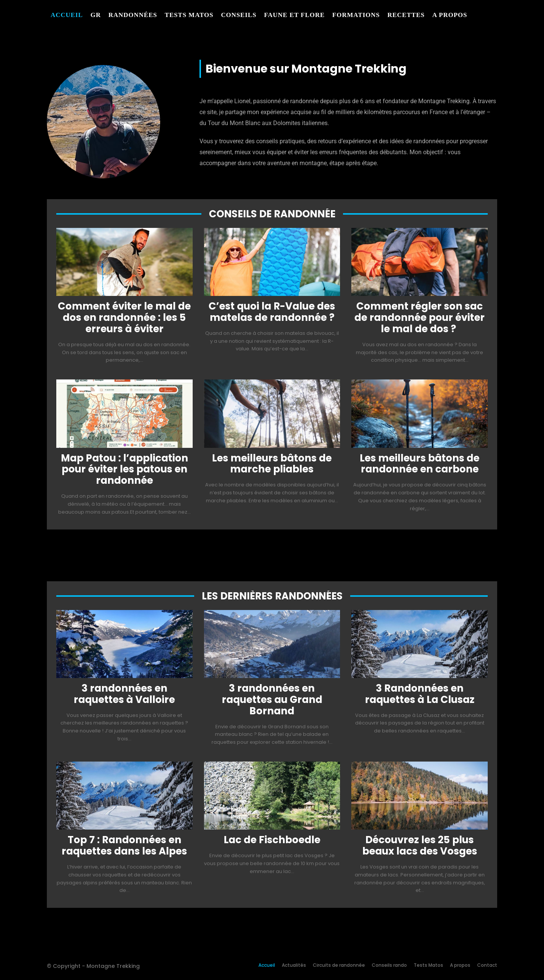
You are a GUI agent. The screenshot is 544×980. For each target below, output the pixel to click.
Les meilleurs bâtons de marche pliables (272, 464)
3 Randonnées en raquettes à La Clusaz (420, 694)
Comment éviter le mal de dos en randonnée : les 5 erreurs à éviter (124, 317)
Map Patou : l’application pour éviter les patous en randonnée (124, 469)
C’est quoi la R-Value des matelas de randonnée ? (272, 312)
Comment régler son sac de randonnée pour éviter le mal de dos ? (420, 317)
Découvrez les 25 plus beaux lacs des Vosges (420, 845)
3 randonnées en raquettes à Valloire (124, 694)
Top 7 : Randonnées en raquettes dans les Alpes (124, 845)
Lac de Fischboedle (272, 840)
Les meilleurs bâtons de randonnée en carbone (420, 464)
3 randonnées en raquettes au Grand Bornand (272, 700)
